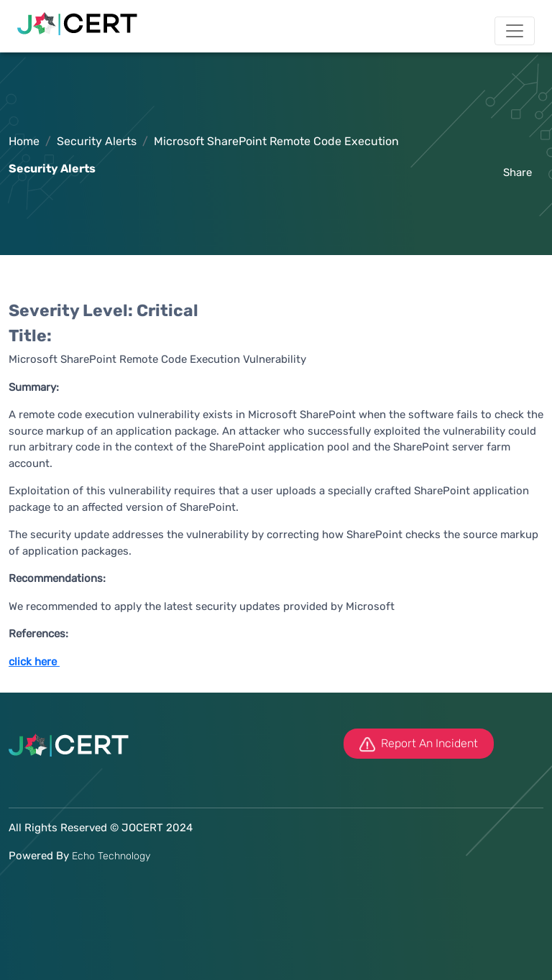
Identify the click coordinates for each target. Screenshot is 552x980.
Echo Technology (111, 856)
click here (33, 662)
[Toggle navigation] (515, 31)
